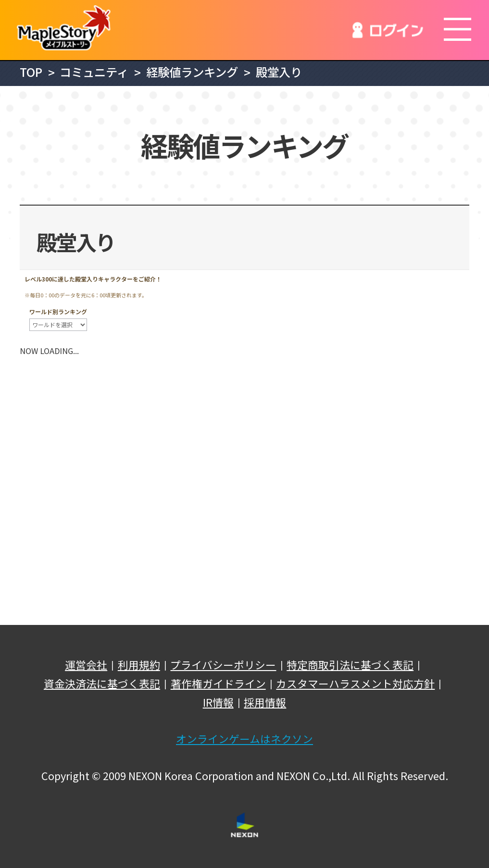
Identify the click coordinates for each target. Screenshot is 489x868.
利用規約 (139, 665)
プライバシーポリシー (223, 665)
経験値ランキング (192, 72)
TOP (31, 72)
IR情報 (218, 702)
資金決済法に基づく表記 (102, 684)
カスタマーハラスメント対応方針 (355, 684)
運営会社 (86, 665)
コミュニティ (94, 72)
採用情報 (265, 702)
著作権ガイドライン (218, 684)
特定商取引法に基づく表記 (350, 665)
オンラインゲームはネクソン (244, 739)
